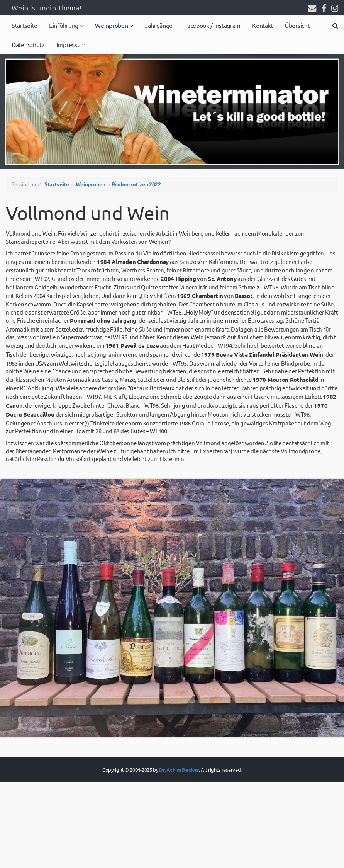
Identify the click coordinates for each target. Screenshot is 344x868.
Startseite (25, 25)
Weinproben (112, 25)
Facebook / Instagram (212, 25)
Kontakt (263, 25)
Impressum (71, 44)
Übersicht (297, 25)
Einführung (64, 25)
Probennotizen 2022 (136, 184)
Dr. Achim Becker (179, 770)
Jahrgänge (159, 25)
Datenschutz (28, 44)
